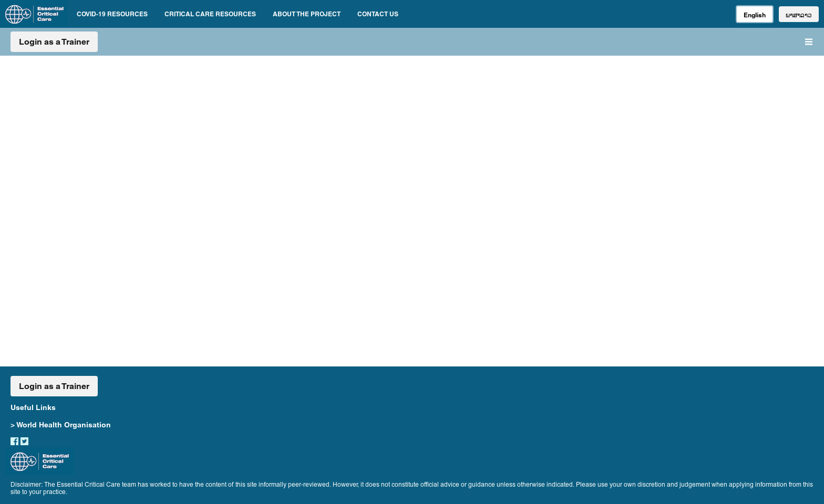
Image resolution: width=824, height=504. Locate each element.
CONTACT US (378, 14)
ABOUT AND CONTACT (579, 171)
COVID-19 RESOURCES (112, 14)
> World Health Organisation (61, 425)
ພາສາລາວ (799, 15)
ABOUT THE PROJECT (307, 14)
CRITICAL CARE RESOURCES (210, 14)
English (755, 15)
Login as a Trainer (54, 42)
